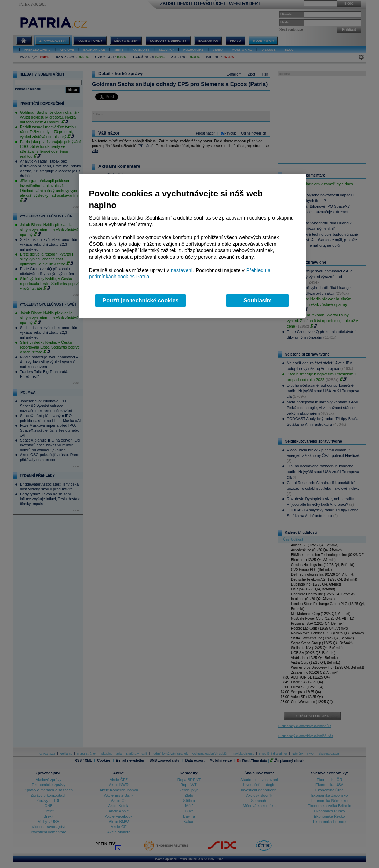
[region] (192, 246)
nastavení (182, 270)
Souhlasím (258, 300)
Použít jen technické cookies (141, 300)
